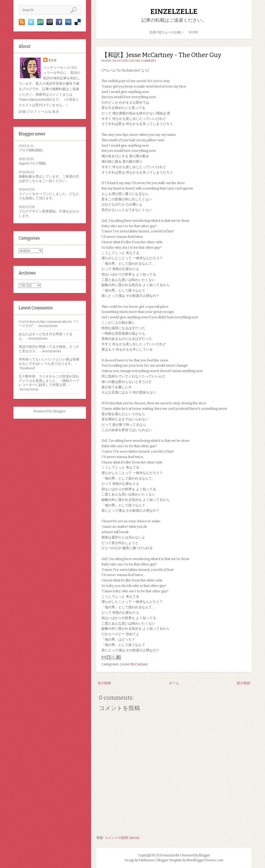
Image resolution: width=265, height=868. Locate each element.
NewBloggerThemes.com (205, 860)
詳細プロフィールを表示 (39, 112)
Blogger (59, 411)
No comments (146, 61)
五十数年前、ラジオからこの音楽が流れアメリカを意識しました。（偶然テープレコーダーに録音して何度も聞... (49, 381)
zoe (53, 60)
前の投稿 (244, 683)
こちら (34, 181)
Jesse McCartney (134, 664)
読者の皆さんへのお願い (166, 32)
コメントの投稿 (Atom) (122, 838)
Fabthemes (147, 860)
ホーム (174, 683)
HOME (194, 32)
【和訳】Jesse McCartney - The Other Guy (161, 55)
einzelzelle (174, 11)
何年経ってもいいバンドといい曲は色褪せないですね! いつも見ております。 (49, 361)
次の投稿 (104, 683)
